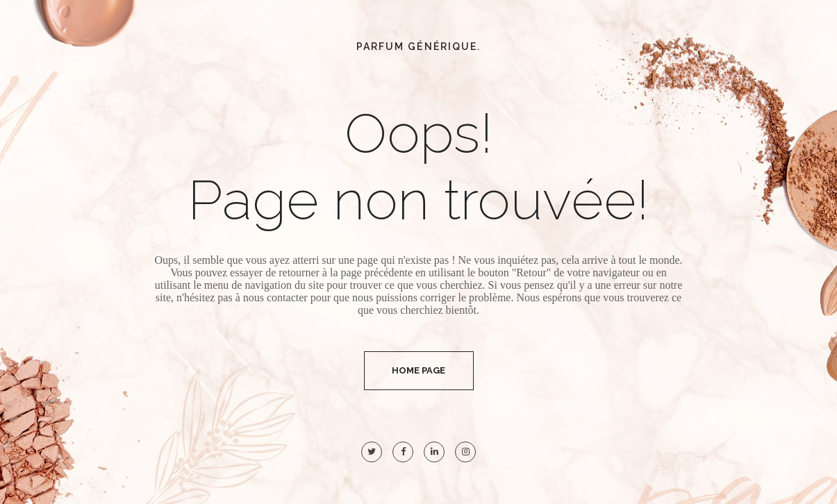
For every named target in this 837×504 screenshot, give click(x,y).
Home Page (418, 370)
